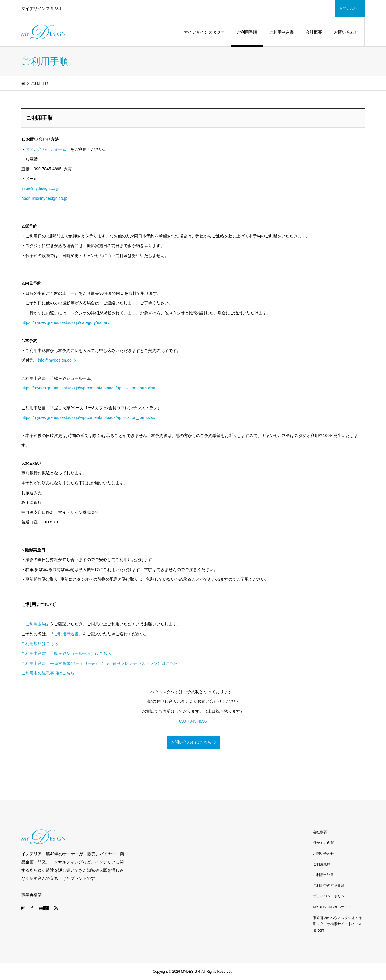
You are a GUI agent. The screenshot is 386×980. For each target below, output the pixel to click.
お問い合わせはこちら (191, 742)
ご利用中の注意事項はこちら (48, 673)
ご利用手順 (247, 32)
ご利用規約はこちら (40, 643)
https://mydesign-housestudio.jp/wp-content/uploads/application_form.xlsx (88, 388)
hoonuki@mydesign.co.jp (44, 198)
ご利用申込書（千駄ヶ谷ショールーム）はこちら (66, 653)
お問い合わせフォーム (46, 149)
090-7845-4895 (193, 721)
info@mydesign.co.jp (40, 188)
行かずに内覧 (323, 843)
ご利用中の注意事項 (329, 886)
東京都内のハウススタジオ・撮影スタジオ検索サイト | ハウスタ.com (337, 924)
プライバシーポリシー (330, 896)
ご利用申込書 (281, 32)
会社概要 (314, 32)
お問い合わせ (350, 8)
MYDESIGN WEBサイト (332, 907)
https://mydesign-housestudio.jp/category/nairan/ (65, 322)
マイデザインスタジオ (204, 32)
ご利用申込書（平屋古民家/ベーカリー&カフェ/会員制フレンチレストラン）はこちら (99, 663)
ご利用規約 (36, 624)
